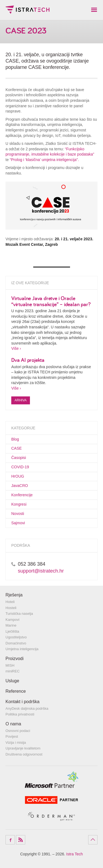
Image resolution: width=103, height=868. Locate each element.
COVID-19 (20, 467)
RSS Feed (21, 840)
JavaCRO (20, 486)
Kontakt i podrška (23, 702)
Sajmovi (18, 523)
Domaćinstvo (16, 643)
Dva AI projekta (28, 360)
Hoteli (10, 602)
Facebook (10, 840)
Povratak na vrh (93, 840)
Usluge (12, 681)
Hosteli (11, 608)
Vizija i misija (16, 742)
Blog (15, 439)
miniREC (12, 671)
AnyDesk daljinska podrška (27, 708)
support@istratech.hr (41, 571)
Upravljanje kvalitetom (23, 748)
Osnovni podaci (18, 731)
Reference (16, 691)
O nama (13, 724)
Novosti (18, 514)
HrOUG (18, 476)
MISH (10, 665)
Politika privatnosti (20, 714)
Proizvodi (15, 659)
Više (15, 348)
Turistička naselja (19, 614)
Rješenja (14, 595)
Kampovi (12, 620)
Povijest (12, 736)
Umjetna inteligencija (22, 649)
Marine (11, 625)
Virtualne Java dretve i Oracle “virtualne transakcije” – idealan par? (51, 301)
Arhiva (21, 400)
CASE (16, 448)
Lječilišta (12, 631)
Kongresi (19, 504)
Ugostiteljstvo (16, 637)
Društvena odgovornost (24, 754)
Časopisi (19, 458)
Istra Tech (27, 10)
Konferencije (22, 495)
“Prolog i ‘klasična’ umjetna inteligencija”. (44, 160)
